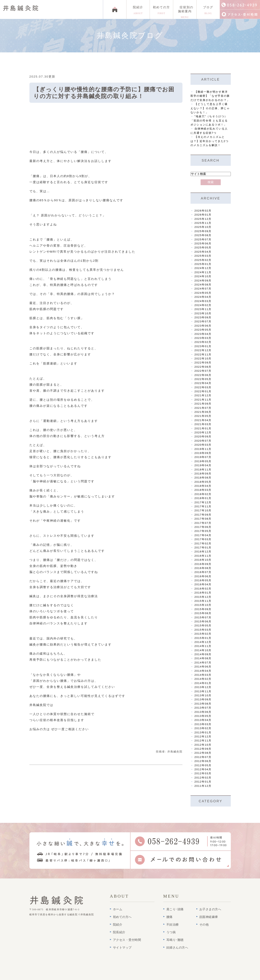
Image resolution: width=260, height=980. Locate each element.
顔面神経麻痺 (209, 917)
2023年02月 (203, 342)
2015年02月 (203, 634)
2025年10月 (203, 227)
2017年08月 (203, 519)
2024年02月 (203, 305)
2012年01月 (203, 782)
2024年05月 (203, 293)
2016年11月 (203, 556)
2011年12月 (203, 786)
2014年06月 (203, 667)
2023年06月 (203, 326)
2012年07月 (203, 757)
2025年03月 (203, 256)
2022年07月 (203, 371)
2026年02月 (203, 211)
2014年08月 (203, 658)
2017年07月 (203, 523)
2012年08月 (203, 753)
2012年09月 (203, 749)
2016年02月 (203, 589)
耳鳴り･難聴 (175, 940)
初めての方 (161, 10)
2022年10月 (203, 359)
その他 (204, 925)
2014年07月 (203, 663)
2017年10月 (203, 510)
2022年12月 (203, 350)
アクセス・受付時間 (127, 940)
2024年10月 (203, 276)
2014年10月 (203, 650)
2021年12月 (203, 395)
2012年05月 (203, 765)
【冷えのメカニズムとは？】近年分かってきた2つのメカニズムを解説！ (210, 141)
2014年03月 (203, 675)
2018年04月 (203, 486)
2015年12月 (203, 597)
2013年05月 (203, 716)
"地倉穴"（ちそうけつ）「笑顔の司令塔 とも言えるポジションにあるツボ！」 (209, 120)
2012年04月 (203, 769)
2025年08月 (203, 235)
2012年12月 (203, 737)
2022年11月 (203, 355)
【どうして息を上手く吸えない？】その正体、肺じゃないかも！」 (210, 108)
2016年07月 (203, 572)
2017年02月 (203, 543)
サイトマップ (122, 948)
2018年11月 (203, 470)
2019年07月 (203, 457)
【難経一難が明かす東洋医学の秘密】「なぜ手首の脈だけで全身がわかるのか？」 (210, 96)
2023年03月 (203, 338)
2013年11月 (203, 691)
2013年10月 (203, 695)
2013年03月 (203, 724)
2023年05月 (203, 330)
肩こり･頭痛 (175, 909)
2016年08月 (203, 568)
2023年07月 (203, 321)
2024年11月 (203, 272)
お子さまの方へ (210, 909)
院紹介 (138, 10)
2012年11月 (203, 741)
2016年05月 (203, 580)
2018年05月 (203, 482)
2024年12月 (203, 268)
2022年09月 (203, 363)
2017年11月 (203, 506)
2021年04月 (203, 420)
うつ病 (171, 932)
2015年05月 (203, 625)
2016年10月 (203, 560)
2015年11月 (203, 601)
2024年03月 (203, 301)
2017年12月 (203, 502)
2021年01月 (203, 428)
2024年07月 (203, 289)
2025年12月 (203, 219)
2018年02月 (203, 494)
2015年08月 (203, 613)
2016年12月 (203, 552)
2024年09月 (203, 281)
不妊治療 (173, 925)
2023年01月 (203, 346)
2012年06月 (203, 761)
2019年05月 (203, 461)
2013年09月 (203, 699)
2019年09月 (203, 453)
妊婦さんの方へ (177, 948)
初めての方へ (122, 917)
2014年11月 (203, 646)
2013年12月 (203, 687)
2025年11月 (203, 223)
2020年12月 (203, 432)
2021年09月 (203, 404)
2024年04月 (203, 297)
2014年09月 (203, 654)
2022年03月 (203, 387)
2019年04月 (203, 465)
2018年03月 (203, 490)
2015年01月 (203, 638)
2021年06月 (203, 412)
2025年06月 (203, 243)
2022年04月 (203, 383)
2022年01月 (203, 391)
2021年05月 (203, 416)
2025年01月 (203, 264)
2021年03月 (203, 424)
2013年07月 (203, 708)
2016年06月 (203, 576)
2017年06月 (203, 527)
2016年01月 (203, 593)
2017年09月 (203, 515)
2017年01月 (203, 548)
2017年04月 (203, 535)
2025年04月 (203, 252)
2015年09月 (203, 609)
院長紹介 (119, 932)
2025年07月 (203, 239)
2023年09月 (203, 317)
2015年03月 (203, 630)
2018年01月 (203, 498)
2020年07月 (203, 441)
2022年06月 (203, 375)
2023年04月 (203, 334)
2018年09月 (203, 474)
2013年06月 (203, 712)
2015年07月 (203, 617)
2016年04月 (203, 584)
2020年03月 (203, 445)
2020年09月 (203, 437)
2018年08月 (203, 478)
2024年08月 (203, 285)
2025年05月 (203, 248)
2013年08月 (203, 704)
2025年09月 (203, 231)
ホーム (118, 909)
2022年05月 (203, 379)
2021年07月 (203, 408)
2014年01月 (203, 683)
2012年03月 (203, 773)
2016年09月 (203, 564)
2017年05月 (203, 531)
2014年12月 (203, 642)
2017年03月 (203, 539)
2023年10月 (203, 313)
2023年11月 (203, 309)
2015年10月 (203, 605)
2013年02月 (203, 728)
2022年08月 (203, 367)
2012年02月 (203, 778)
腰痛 (169, 917)
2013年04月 (203, 720)
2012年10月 (203, 745)
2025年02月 (203, 260)
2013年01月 (203, 732)
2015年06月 (203, 621)
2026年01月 (203, 215)
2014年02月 (203, 679)
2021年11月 (203, 400)
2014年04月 (203, 671)
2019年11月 (203, 449)
